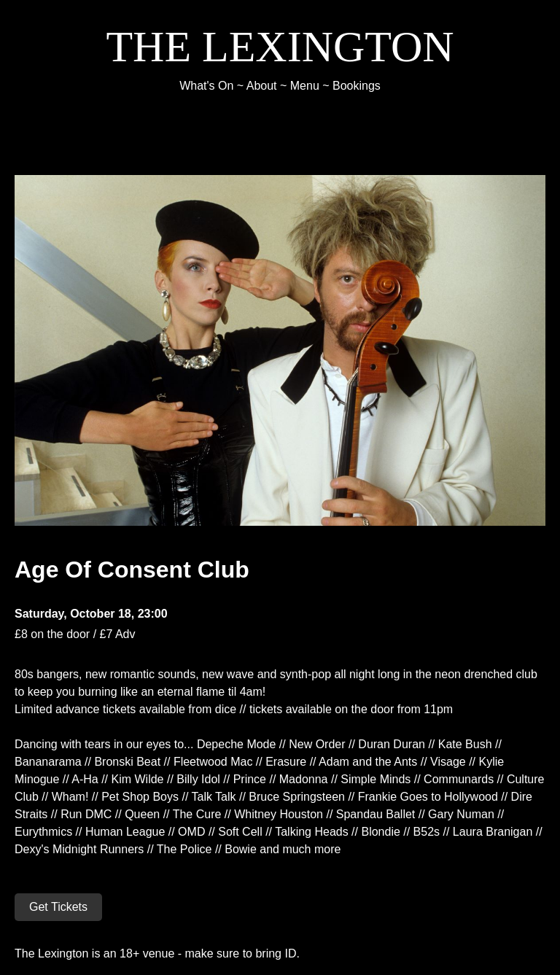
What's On (206, 86)
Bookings (357, 86)
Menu (305, 86)
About (262, 86)
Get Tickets (58, 907)
